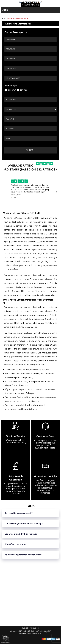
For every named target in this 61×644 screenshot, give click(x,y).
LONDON (31, 631)
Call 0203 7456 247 (31, 5)
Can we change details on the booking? (24, 523)
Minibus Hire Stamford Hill (19, 19)
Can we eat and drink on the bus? (21, 534)
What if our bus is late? (16, 544)
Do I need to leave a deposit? (19, 513)
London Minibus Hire (25, 261)
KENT (49, 631)
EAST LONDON (41, 631)
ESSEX (25, 631)
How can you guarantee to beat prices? (23, 555)
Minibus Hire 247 (16, 631)
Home (4, 19)
